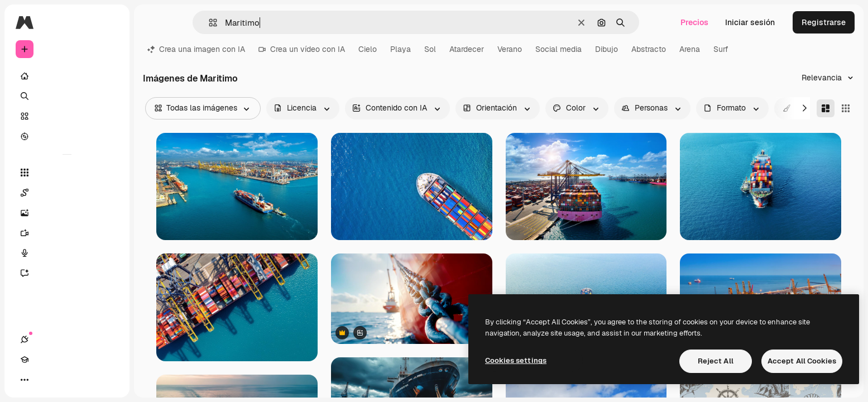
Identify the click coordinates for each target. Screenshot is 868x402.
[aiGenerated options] (397, 108)
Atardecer (467, 49)
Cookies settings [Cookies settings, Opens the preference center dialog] (516, 360)
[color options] (577, 108)
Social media (558, 49)
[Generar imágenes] (67, 213)
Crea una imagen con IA (196, 49)
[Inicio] (67, 76)
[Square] (846, 108)
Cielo (368, 49)
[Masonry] (826, 108)
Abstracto (649, 49)
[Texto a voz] (67, 253)
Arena (690, 49)
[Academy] (45, 380)
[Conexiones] (25, 380)
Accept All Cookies (802, 361)
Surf (721, 49)
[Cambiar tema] (65, 380)
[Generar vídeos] (67, 233)
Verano (510, 49)
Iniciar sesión (750, 22)
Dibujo (606, 49)
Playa (401, 49)
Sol (430, 49)
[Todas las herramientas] (67, 173)
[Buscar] (67, 96)
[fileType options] (732, 108)
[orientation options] (498, 108)
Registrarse (824, 22)
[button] (208, 23)
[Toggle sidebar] (109, 22)
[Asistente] (67, 273)
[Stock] (67, 116)
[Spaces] (67, 193)
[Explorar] (67, 136)
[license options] (303, 108)
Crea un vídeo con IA (302, 49)
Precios (694, 22)
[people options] (652, 108)
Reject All (716, 361)
